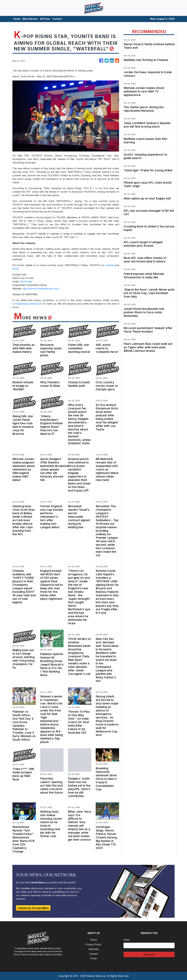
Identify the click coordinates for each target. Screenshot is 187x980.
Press (94, 958)
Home (17, 19)
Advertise (94, 949)
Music (16, 269)
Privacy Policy (93, 944)
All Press (45, 19)
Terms (93, 940)
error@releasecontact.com (27, 304)
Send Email (26, 282)
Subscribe (149, 954)
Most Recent (30, 19)
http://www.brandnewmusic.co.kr (41, 289)
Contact (57, 19)
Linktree (109, 265)
